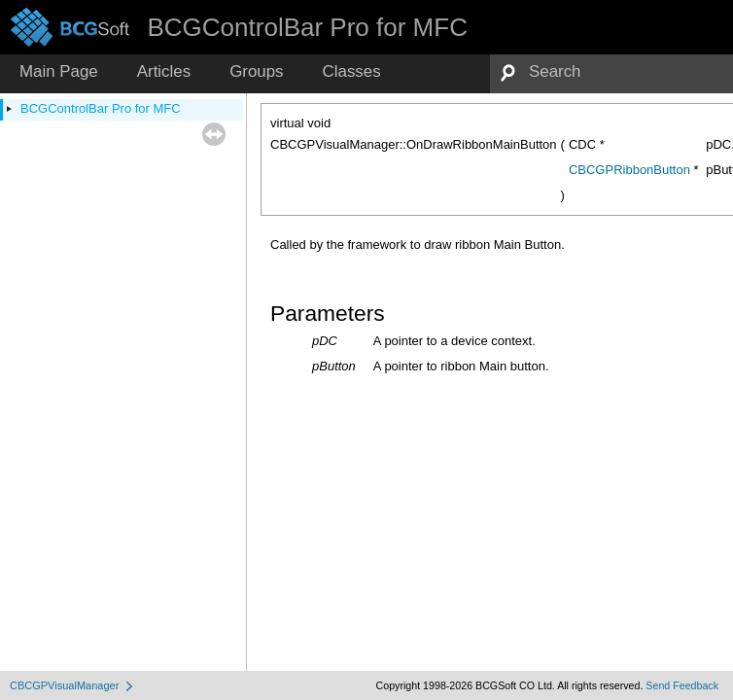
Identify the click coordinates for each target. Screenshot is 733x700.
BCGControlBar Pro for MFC (101, 108)
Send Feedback (682, 685)
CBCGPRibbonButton (629, 170)
